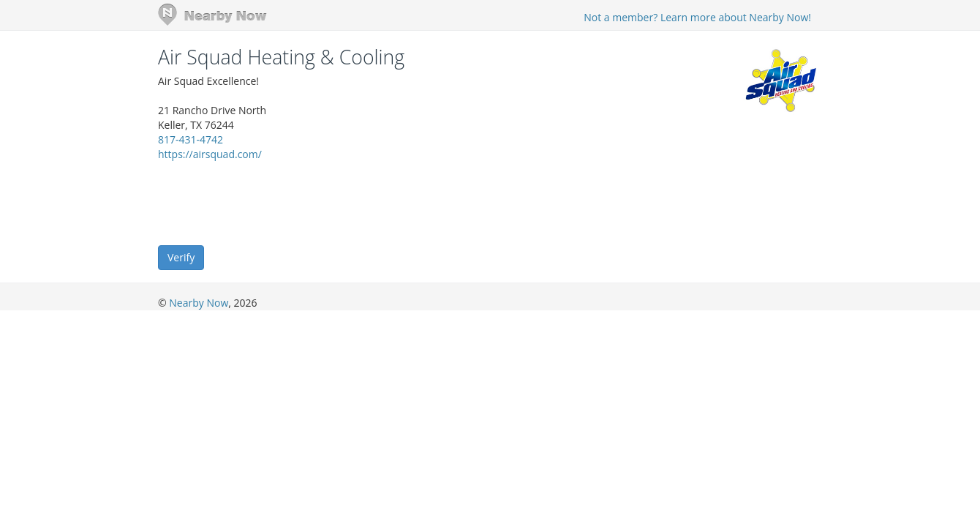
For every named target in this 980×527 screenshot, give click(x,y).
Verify (181, 257)
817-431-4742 (191, 139)
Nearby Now (199, 303)
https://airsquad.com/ (210, 154)
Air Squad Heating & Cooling (281, 57)
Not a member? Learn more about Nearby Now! (697, 17)
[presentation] (269, 202)
